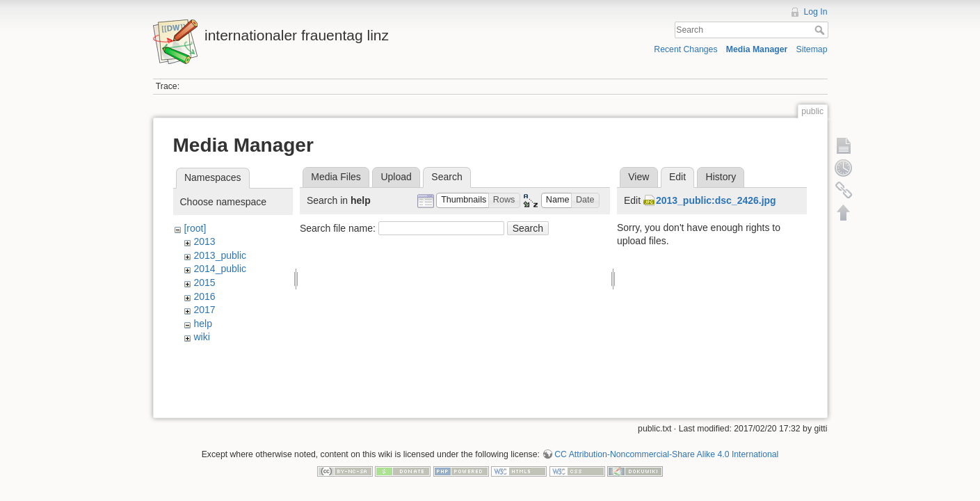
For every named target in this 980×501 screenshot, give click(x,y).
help (202, 324)
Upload (396, 177)
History (721, 177)
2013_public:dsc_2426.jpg (716, 200)
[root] (195, 228)
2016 (204, 296)
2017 (204, 310)
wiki (201, 337)
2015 (204, 283)
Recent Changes (685, 49)
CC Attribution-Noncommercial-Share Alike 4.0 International (666, 450)
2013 (204, 241)
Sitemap (812, 49)
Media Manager (757, 49)
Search (821, 30)
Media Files (336, 177)
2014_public (220, 269)
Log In (815, 12)
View (638, 177)
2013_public (220, 255)
